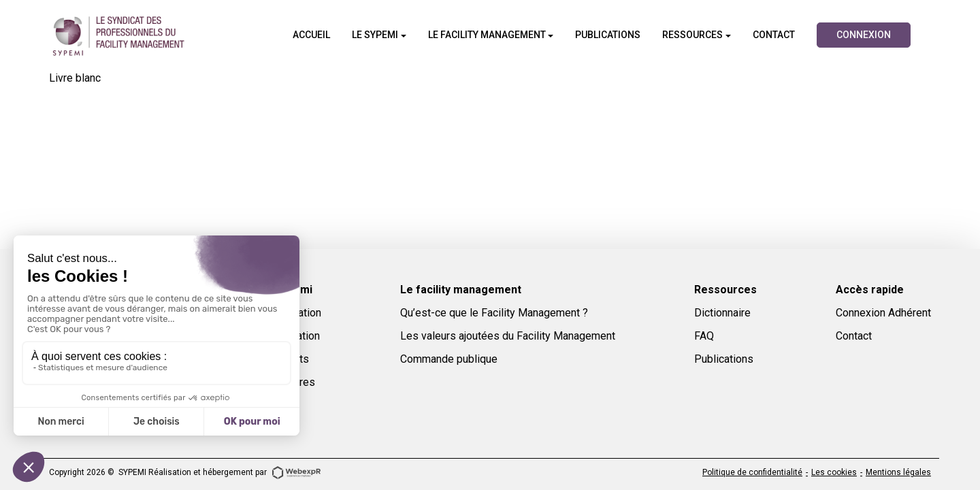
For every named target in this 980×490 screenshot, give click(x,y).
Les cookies (834, 472)
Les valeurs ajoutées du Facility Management (508, 336)
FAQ (704, 336)
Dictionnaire (722, 313)
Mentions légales (898, 472)
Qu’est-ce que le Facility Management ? (494, 313)
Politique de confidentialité (752, 472)
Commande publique (449, 359)
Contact (854, 336)
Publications (724, 359)
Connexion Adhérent (883, 313)
